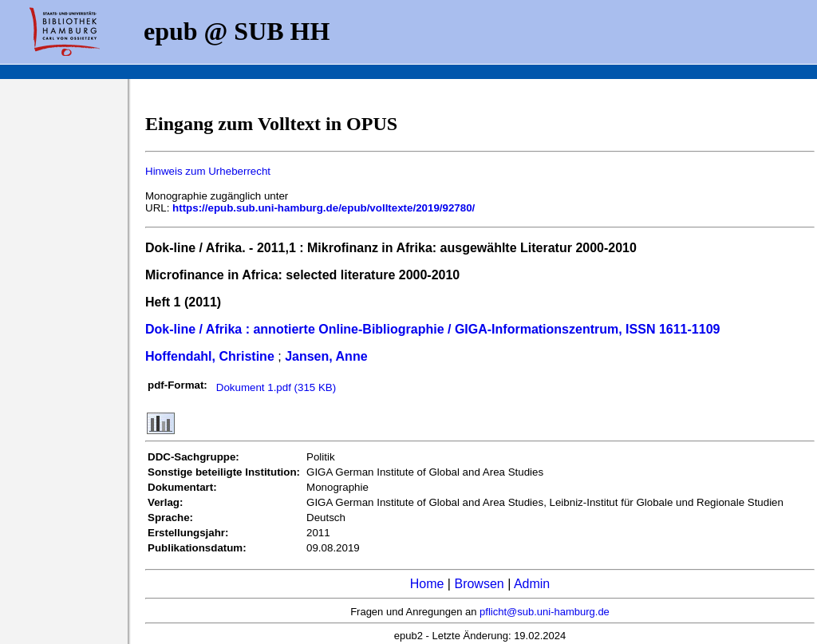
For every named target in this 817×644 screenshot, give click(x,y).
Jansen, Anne (326, 356)
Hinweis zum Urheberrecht (208, 171)
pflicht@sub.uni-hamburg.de (545, 612)
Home (427, 584)
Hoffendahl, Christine (210, 356)
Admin (532, 584)
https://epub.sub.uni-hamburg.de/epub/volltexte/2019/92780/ (324, 208)
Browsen (479, 584)
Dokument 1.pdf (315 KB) (276, 387)
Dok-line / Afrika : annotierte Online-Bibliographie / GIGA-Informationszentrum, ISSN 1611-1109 (432, 329)
